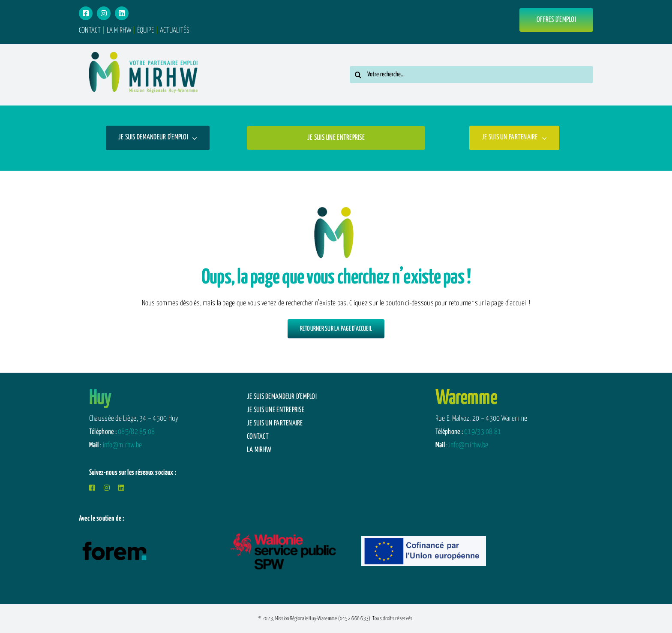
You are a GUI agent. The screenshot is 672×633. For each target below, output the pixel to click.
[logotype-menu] (143, 48)
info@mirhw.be (123, 445)
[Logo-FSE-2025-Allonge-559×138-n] (424, 540)
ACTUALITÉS (175, 31)
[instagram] (104, 13)
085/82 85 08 (136, 432)
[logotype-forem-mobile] (114, 542)
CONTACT (90, 31)
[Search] (358, 75)
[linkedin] (122, 13)
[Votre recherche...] (471, 75)
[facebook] (86, 13)
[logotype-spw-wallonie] (282, 527)
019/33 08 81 (483, 432)
